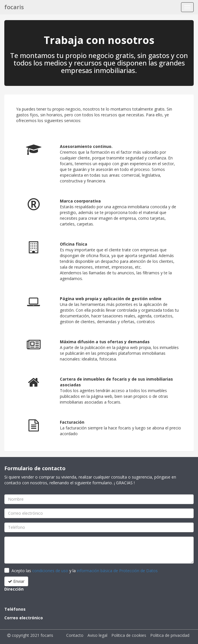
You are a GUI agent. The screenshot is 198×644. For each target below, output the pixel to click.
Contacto (75, 635)
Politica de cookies (129, 635)
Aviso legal (97, 635)
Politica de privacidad (170, 635)
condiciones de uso (50, 571)
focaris (14, 7)
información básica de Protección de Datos (117, 571)
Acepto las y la (85, 571)
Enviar (16, 581)
